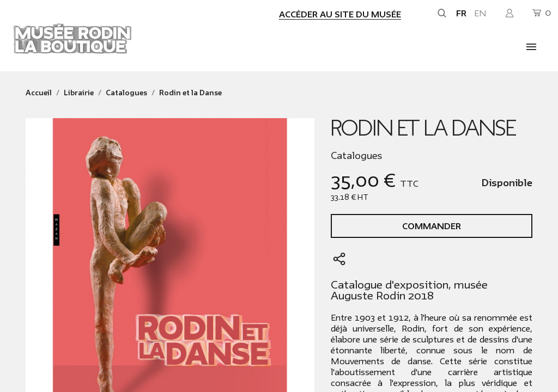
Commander (432, 226)
